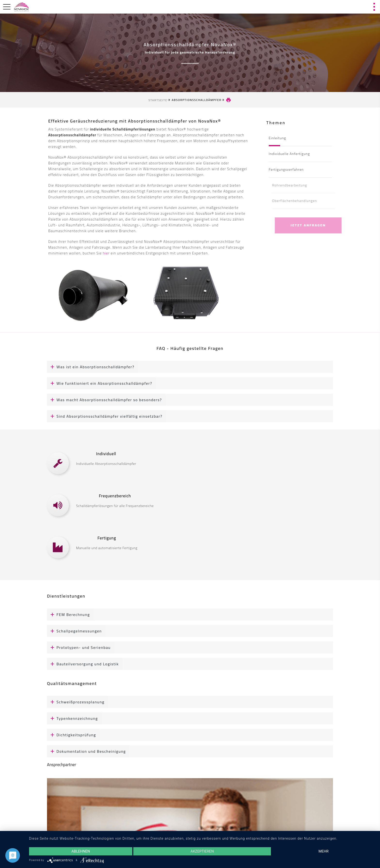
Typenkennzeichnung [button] (72, 718)
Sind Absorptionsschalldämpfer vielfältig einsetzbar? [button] (105, 416)
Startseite (158, 100)
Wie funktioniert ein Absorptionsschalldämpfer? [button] (100, 383)
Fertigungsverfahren (286, 169)
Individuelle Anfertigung (289, 154)
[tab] (190, 367)
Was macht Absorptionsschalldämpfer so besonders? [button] (104, 400)
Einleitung (277, 138)
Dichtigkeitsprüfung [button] (71, 735)
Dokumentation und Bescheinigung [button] (86, 751)
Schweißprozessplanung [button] (76, 702)
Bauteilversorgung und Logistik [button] (83, 664)
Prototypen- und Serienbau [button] (79, 647)
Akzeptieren (202, 851)
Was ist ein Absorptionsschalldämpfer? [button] (91, 367)
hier (106, 253)
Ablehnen (81, 851)
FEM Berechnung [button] (68, 615)
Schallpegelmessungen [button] (74, 631)
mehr (324, 851)
